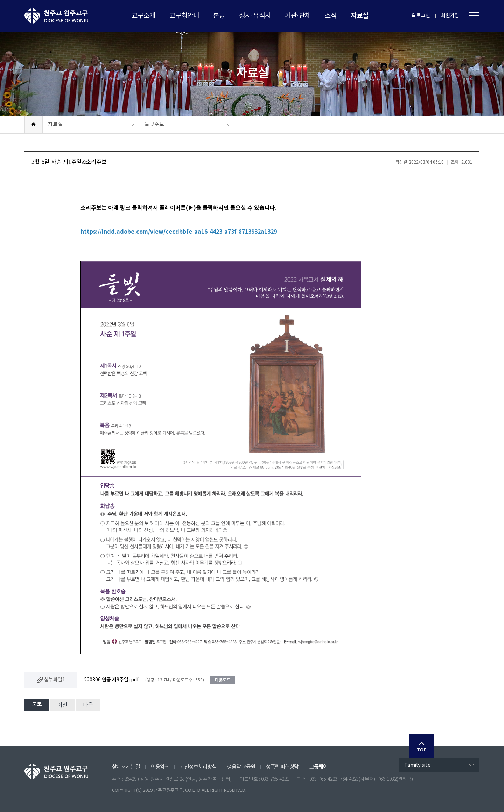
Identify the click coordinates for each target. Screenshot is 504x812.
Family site (418, 765)
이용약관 (160, 767)
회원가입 (450, 16)
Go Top (422, 746)
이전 (62, 705)
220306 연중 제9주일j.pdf (111, 680)
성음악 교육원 (241, 767)
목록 (37, 705)
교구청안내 (184, 16)
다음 (88, 705)
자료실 (360, 16)
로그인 (421, 16)
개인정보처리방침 (198, 767)
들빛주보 (154, 125)
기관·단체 (298, 16)
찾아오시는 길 (126, 767)
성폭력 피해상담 (282, 767)
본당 (219, 16)
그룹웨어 (318, 767)
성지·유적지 (255, 16)
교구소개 (143, 16)
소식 (331, 16)
